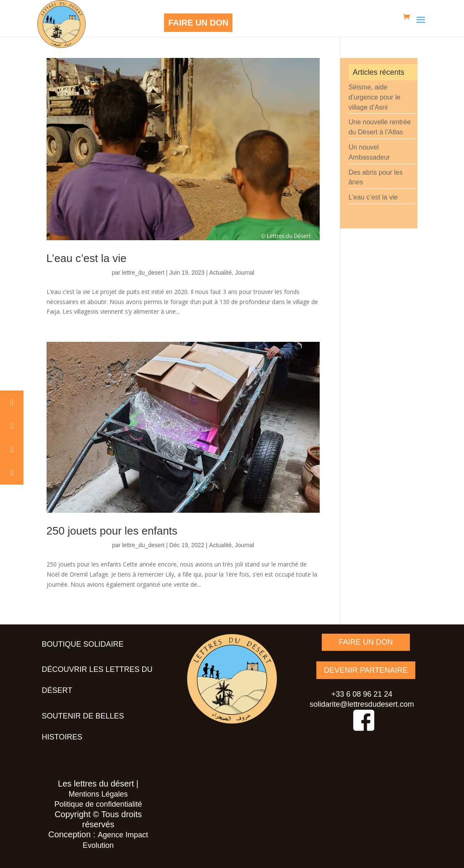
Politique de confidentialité (98, 804)
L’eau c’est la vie (87, 258)
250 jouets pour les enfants (112, 531)
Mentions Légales (98, 794)
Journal (245, 273)
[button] (12, 402)
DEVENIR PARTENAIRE (366, 670)
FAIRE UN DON (198, 23)
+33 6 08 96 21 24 (362, 694)
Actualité (221, 273)
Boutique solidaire (83, 644)
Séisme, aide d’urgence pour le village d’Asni (375, 97)
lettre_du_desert (143, 273)
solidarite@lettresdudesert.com (362, 704)
